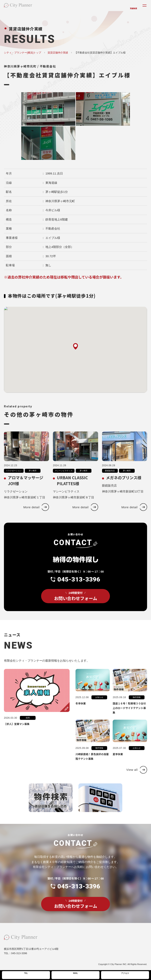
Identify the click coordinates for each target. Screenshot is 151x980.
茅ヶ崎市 (33, 479)
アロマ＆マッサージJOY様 (26, 489)
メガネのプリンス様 (124, 486)
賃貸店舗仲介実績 (58, 53)
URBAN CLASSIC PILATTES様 (72, 489)
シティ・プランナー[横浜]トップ (23, 53)
